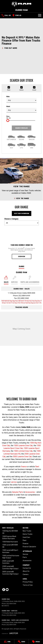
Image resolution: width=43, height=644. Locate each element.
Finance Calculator (29, 547)
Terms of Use (28, 585)
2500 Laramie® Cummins (8, 562)
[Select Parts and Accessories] (30, 280)
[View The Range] (21, 179)
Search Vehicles (21, 128)
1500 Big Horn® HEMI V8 (10, 532)
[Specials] (36, 642)
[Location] (6, 280)
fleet (37, 467)
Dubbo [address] (21, 266)
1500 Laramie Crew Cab (23, 445)
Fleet (25, 540)
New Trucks (27, 531)
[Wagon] (32, 137)
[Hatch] (11, 137)
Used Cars (26, 537)
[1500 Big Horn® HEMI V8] (22, 243)
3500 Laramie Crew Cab (22, 456)
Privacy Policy (28, 582)
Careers (26, 574)
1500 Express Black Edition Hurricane (9, 538)
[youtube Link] (7, 590)
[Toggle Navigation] (40, 15)
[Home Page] (21, 4)
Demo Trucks (28, 534)
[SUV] (11, 146)
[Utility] (22, 146)
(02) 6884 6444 (24, 296)
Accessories (30, 492)
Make (21, 99)
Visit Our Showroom (22, 213)
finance (24, 467)
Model (21, 109)
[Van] (32, 146)
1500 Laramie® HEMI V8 (10, 546)
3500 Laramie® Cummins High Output (10, 573)
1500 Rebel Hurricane (10, 542)
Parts (25, 557)
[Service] (21, 642)
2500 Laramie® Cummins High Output (10, 567)
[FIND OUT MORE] (9, 48)
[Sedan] (22, 137)
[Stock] (7, 642)
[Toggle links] (10, 633)
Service (25, 554)
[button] (21, 42)
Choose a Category (22, 222)
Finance (26, 544)
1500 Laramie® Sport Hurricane (10, 551)
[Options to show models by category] (22, 223)
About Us (26, 571)
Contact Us (27, 568)
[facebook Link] (4, 590)
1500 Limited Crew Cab (23, 451)
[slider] (8, 120)
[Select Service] (14, 280)
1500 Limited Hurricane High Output (11, 557)
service (14, 482)
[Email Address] (21, 302)
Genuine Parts (18, 492)
